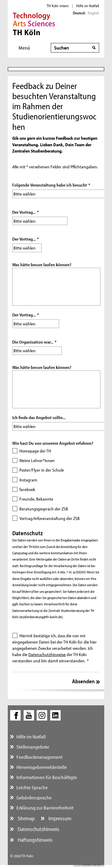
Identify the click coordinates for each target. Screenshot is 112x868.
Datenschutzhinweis (38, 829)
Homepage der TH (35, 451)
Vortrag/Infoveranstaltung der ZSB (50, 518)
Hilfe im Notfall (88, 6)
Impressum (59, 818)
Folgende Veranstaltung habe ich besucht (51, 185)
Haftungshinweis (34, 840)
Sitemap (26, 818)
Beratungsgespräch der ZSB (44, 509)
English (93, 13)
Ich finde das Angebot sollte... (39, 417)
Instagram (28, 480)
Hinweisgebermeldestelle (42, 767)
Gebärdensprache (34, 797)
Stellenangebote (33, 747)
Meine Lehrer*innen (37, 460)
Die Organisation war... (34, 342)
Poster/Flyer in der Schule (42, 470)
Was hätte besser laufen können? (42, 265)
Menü (24, 48)
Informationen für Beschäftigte (47, 777)
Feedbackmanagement (39, 757)
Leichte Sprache (32, 787)
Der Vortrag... (25, 212)
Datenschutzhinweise (47, 654)
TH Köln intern (58, 6)
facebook (27, 489)
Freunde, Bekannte (36, 499)
